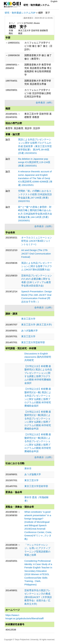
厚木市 (28, 468)
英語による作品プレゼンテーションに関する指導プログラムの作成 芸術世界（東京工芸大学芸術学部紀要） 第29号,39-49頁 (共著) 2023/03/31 (35, 146)
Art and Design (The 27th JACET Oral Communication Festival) (36, 254)
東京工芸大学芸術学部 (33, 342)
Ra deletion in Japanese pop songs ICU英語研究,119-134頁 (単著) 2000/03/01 (34, 162)
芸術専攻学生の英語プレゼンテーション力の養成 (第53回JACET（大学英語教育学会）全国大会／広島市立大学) (38, 597)
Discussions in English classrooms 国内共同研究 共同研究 (38, 357)
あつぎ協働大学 (29, 331)
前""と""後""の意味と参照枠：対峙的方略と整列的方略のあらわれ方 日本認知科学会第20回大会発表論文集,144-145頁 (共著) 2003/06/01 (35, 214)
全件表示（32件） (44, 226)
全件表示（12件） (44, 307)
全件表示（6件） (45, 103)
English (54, 1)
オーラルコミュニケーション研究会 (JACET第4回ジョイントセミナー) (37, 241)
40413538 (11, 630)
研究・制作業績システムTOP (20, 13)
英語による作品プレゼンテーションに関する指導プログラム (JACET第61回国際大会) (37, 266)
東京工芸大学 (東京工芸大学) (37, 325)
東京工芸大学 (28, 319)
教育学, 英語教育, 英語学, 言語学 (23, 128)
